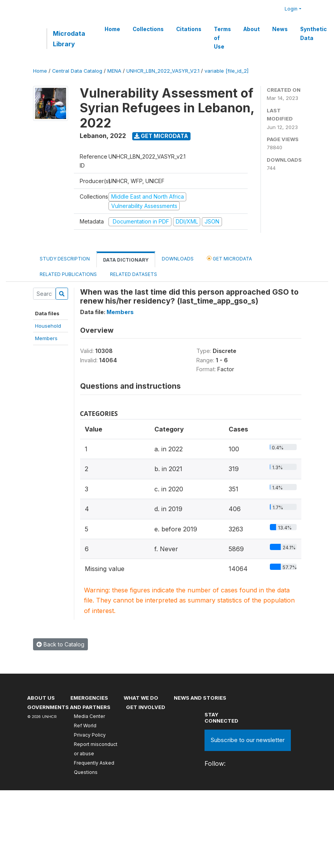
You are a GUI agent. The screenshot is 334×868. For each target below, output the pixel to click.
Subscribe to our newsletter (248, 740)
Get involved (146, 707)
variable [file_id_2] (226, 71)
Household (48, 326)
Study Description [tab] (65, 259)
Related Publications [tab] (68, 274)
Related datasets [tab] (134, 274)
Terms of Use (222, 38)
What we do (141, 698)
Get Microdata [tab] (229, 258)
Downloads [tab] (178, 259)
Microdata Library (69, 38)
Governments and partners (69, 707)
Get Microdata (161, 136)
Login (291, 9)
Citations (189, 29)
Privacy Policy (90, 735)
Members (46, 338)
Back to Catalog (60, 644)
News (280, 29)
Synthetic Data (313, 33)
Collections (148, 29)
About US (41, 698)
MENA (114, 71)
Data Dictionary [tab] (126, 260)
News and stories (200, 698)
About (252, 29)
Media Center (89, 716)
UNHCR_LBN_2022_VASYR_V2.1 (163, 71)
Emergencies (89, 698)
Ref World (85, 726)
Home (112, 29)
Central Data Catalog (77, 71)
